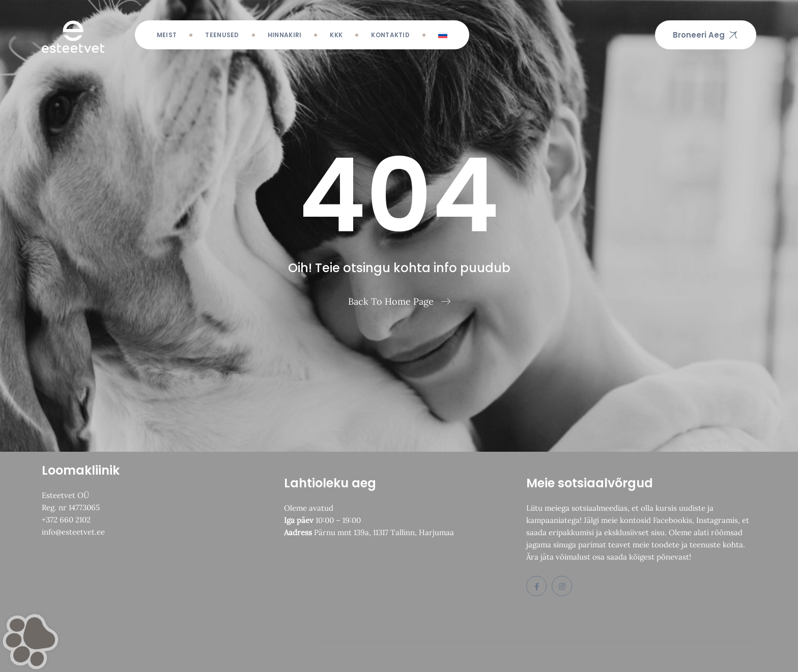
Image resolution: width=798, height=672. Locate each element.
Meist (167, 35)
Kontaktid (390, 35)
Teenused (222, 35)
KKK (336, 35)
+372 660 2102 (66, 520)
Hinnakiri (285, 35)
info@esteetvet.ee (73, 532)
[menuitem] (443, 35)
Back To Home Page (391, 301)
